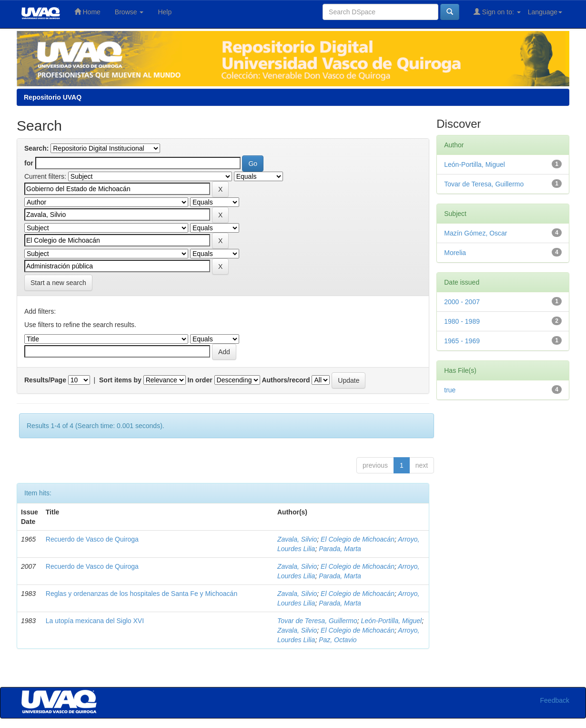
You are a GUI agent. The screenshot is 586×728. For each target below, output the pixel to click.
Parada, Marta (340, 549)
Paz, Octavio (338, 640)
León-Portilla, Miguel (392, 621)
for (29, 163)
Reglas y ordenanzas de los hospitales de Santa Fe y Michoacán (141, 594)
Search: (36, 148)
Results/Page (45, 380)
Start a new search (58, 283)
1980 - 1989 (462, 321)
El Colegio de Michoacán (358, 539)
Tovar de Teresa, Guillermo (317, 621)
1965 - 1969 (462, 341)
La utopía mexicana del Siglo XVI (95, 621)
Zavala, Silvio (297, 539)
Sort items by (120, 380)
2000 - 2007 (462, 302)
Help (165, 12)
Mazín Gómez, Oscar (475, 233)
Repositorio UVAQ (53, 97)
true (450, 390)
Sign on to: (497, 12)
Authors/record (286, 380)
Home (87, 12)
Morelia (455, 253)
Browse (129, 12)
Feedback (555, 700)
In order (200, 380)
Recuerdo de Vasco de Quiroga (92, 539)
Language (545, 12)
